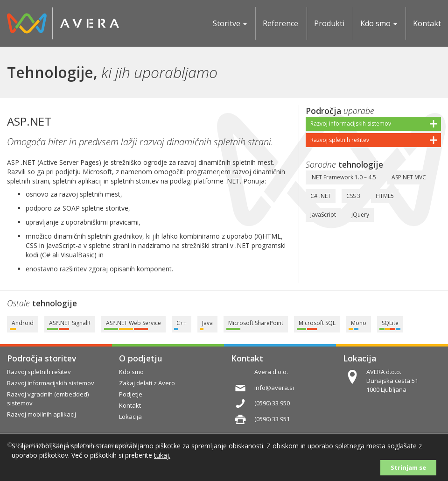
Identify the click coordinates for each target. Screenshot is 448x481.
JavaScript (323, 215)
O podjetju (140, 358)
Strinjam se (408, 467)
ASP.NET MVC (409, 177)
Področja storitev (42, 358)
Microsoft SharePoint (256, 323)
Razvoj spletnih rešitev (340, 140)
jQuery (360, 215)
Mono (359, 323)
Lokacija (360, 358)
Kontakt (247, 358)
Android (23, 323)
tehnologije (361, 164)
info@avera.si (274, 388)
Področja (323, 111)
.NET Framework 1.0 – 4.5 (343, 177)
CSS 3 (353, 196)
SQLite (390, 323)
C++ (182, 323)
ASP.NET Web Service (133, 323)
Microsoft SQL (317, 323)
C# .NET (321, 196)
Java (207, 323)
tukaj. (162, 455)
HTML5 (385, 196)
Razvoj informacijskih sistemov (351, 124)
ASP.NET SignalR (70, 323)
